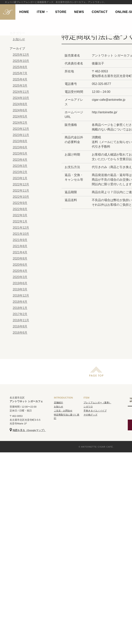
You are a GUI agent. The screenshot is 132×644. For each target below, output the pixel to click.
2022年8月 (20, 209)
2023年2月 (20, 172)
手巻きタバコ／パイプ (95, 411)
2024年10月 (21, 98)
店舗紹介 (58, 403)
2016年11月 (21, 320)
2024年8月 (20, 104)
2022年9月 (20, 203)
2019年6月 (20, 283)
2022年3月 (20, 215)
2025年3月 (20, 86)
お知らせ (19, 39)
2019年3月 (20, 289)
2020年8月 (20, 259)
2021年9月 (20, 240)
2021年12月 (21, 228)
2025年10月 (21, 61)
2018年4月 (20, 302)
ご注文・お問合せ (63, 411)
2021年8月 (20, 246)
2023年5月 (20, 154)
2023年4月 (20, 160)
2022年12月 (21, 184)
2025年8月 (20, 67)
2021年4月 (20, 252)
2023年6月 (20, 147)
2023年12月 (21, 129)
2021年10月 (21, 234)
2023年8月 (20, 141)
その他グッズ (90, 415)
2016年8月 (20, 326)
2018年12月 (21, 296)
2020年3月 (20, 277)
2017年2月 (20, 314)
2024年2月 (20, 123)
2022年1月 (20, 221)
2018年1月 (20, 308)
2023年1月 (20, 178)
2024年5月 (20, 116)
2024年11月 (21, 92)
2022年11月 (21, 191)
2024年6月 (20, 110)
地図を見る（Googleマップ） (29, 430)
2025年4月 (20, 79)
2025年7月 (20, 73)
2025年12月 (21, 55)
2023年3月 (20, 166)
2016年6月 (20, 333)
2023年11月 (21, 135)
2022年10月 (21, 197)
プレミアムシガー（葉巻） (97, 403)
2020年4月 (20, 271)
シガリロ (88, 407)
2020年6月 (20, 265)
